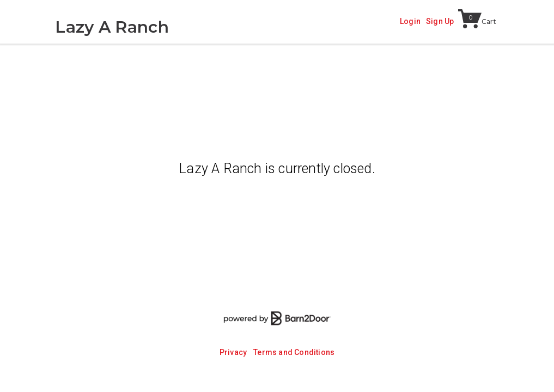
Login (410, 21)
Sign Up (440, 21)
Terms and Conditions (294, 352)
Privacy (233, 352)
